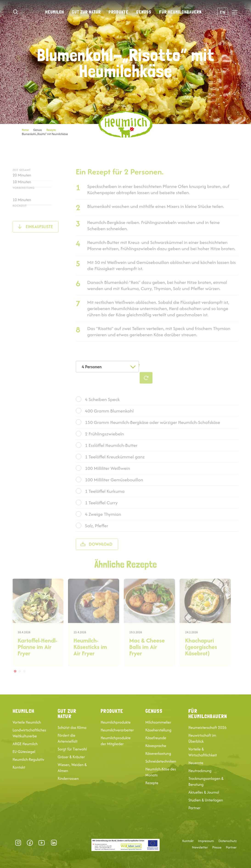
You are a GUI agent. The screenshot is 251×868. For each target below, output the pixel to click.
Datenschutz (227, 841)
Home (25, 130)
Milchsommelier (158, 722)
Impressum (206, 841)
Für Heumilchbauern (180, 12)
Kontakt (19, 767)
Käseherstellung (158, 730)
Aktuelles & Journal (204, 792)
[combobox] (107, 367)
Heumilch (55, 12)
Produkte (118, 12)
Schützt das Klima (72, 728)
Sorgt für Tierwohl (72, 749)
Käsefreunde (156, 738)
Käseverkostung (158, 753)
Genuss (144, 12)
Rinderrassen (68, 778)
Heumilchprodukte (116, 722)
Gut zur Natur (86, 12)
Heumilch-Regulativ (28, 759)
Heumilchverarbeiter (117, 730)
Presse (217, 847)
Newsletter (200, 847)
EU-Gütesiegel (24, 752)
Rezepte (51, 130)
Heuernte (196, 763)
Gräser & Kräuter (71, 757)
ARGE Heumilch (25, 744)
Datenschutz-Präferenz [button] (66, 843)
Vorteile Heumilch (27, 722)
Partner (194, 808)
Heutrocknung (200, 771)
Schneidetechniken (161, 761)
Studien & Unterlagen (206, 800)
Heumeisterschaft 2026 (207, 728)
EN (223, 12)
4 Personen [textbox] (92, 367)
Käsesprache (156, 746)
